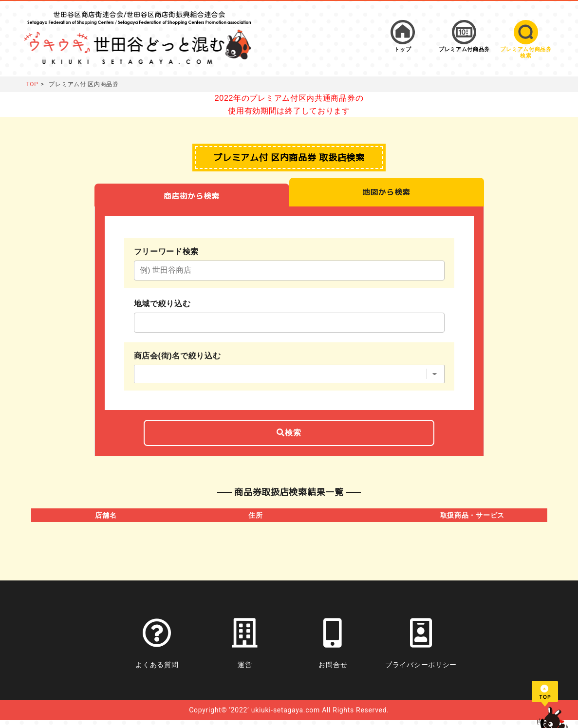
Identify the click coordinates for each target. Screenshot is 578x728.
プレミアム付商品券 (464, 49)
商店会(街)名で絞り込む (177, 360)
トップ (402, 49)
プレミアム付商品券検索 (526, 53)
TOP (32, 84)
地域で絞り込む (162, 307)
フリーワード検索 (167, 253)
